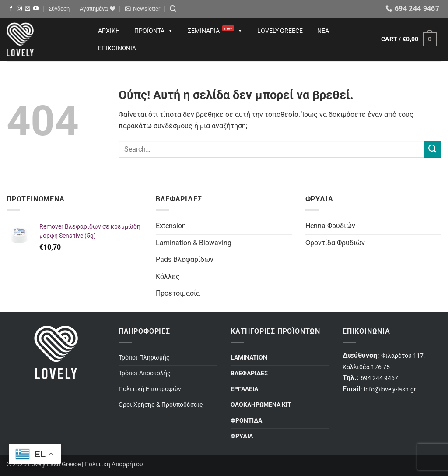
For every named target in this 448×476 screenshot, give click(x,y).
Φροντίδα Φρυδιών (335, 243)
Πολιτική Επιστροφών (150, 389)
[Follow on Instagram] (19, 9)
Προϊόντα (154, 31)
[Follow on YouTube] (36, 9)
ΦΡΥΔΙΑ (242, 436)
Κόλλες (168, 277)
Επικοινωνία (117, 48)
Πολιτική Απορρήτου (114, 464)
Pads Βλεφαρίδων (185, 259)
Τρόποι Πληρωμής (144, 358)
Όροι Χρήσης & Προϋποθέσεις (161, 405)
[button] (59, 9)
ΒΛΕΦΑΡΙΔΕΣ (249, 373)
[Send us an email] (28, 9)
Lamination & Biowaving (194, 243)
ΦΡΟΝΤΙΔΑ (246, 421)
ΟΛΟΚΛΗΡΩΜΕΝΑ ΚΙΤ (261, 405)
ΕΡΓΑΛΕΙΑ (244, 389)
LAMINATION (249, 358)
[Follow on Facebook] (11, 9)
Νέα (323, 31)
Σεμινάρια (215, 31)
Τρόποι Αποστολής (145, 373)
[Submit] (433, 149)
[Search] (173, 9)
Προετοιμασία (178, 293)
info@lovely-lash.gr (390, 390)
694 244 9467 (379, 378)
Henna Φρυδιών (330, 226)
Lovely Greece (280, 31)
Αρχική (109, 31)
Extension (171, 226)
